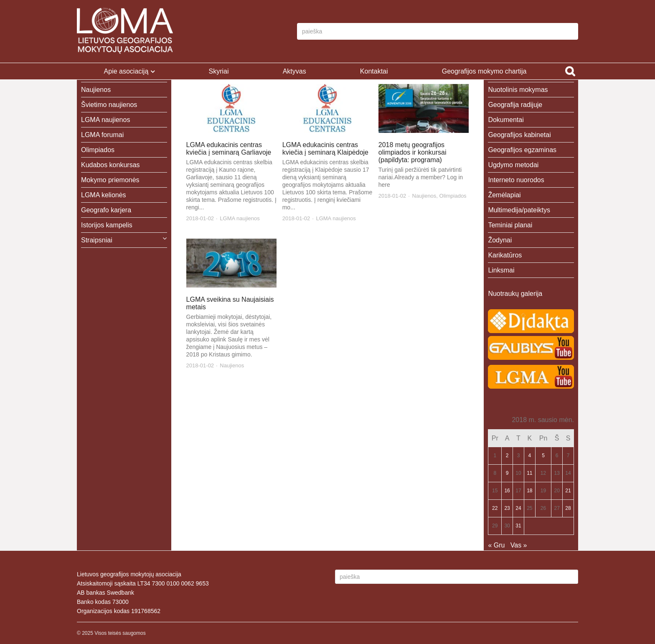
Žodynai (500, 240)
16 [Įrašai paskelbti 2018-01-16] (507, 491)
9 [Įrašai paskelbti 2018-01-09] (507, 473)
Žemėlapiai (504, 195)
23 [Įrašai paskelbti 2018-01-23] (507, 508)
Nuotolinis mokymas (518, 90)
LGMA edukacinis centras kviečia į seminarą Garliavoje (229, 149)
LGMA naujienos (240, 218)
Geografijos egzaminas (522, 150)
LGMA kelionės (104, 195)
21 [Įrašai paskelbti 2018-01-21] (568, 491)
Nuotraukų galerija (515, 294)
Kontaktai (374, 71)
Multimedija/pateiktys (519, 210)
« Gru (496, 545)
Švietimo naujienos (109, 105)
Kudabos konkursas (110, 165)
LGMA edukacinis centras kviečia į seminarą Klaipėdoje (325, 149)
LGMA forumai (102, 135)
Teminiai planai (510, 225)
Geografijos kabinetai (519, 135)
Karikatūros (505, 255)
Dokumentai (506, 120)
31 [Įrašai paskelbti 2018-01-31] (518, 526)
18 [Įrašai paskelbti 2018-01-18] (529, 491)
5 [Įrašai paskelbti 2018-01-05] (543, 456)
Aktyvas (294, 71)
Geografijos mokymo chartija (484, 71)
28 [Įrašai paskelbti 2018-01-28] (568, 508)
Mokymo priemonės (110, 180)
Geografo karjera (106, 210)
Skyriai (218, 71)
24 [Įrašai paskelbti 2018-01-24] (518, 508)
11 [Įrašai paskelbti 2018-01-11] (529, 473)
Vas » (519, 545)
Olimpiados (453, 196)
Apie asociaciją (126, 71)
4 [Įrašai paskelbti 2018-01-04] (529, 456)
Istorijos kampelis (107, 225)
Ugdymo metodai (513, 165)
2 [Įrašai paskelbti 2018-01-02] (507, 456)
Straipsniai (97, 240)
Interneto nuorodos (516, 180)
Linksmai (501, 270)
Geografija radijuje (515, 105)
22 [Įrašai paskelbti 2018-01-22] (495, 508)
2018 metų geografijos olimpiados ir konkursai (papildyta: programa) (413, 152)
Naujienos (424, 196)
